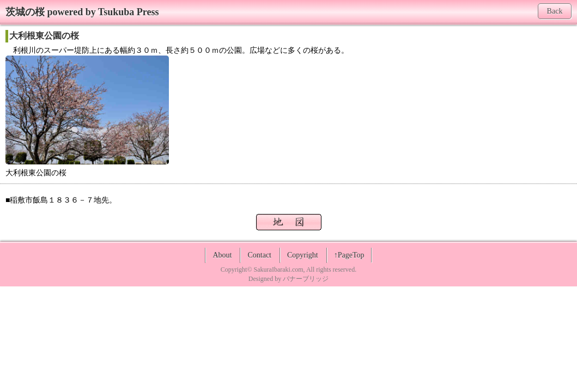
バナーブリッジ (306, 279)
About (222, 255)
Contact (259, 255)
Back (555, 11)
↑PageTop (349, 255)
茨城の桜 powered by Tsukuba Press (82, 12)
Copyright (303, 255)
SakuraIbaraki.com (279, 269)
